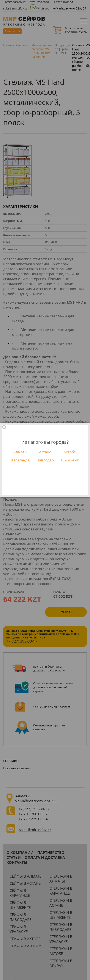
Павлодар (45, 460)
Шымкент (70, 460)
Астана (45, 452)
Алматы (20, 452)
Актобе (70, 452)
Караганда (20, 460)
